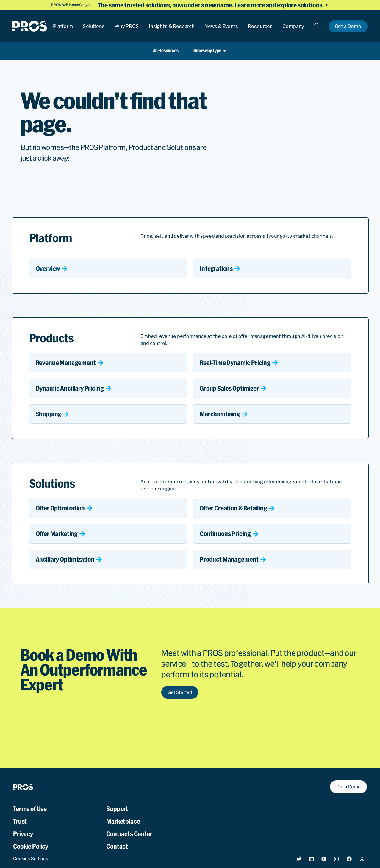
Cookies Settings (31, 852)
